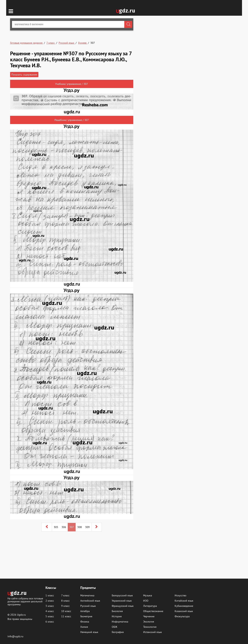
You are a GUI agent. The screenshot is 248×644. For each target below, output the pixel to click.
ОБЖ (114, 627)
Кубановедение (184, 606)
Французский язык (123, 606)
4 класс (50, 611)
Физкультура (182, 616)
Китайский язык (184, 601)
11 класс (66, 616)
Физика (85, 622)
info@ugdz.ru (15, 636)
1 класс (50, 595)
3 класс (50, 606)
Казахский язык (184, 611)
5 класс (50, 616)
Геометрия (86, 616)
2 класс (50, 601)
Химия (84, 627)
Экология (149, 622)
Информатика (120, 622)
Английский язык (90, 601)
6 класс (50, 622)
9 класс (65, 606)
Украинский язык (122, 601)
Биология (117, 611)
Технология (150, 627)
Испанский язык (153, 632)
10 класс (66, 611)
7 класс (65, 595)
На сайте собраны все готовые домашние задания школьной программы (25, 601)
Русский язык (88, 606)
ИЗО (146, 601)
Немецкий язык (89, 632)
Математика (87, 595)
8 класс (65, 601)
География (118, 632)
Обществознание (153, 611)
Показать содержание (24, 75)
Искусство (181, 595)
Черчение (149, 616)
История (117, 616)
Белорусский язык (122, 595)
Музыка (148, 595)
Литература (150, 606)
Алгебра (85, 611)
